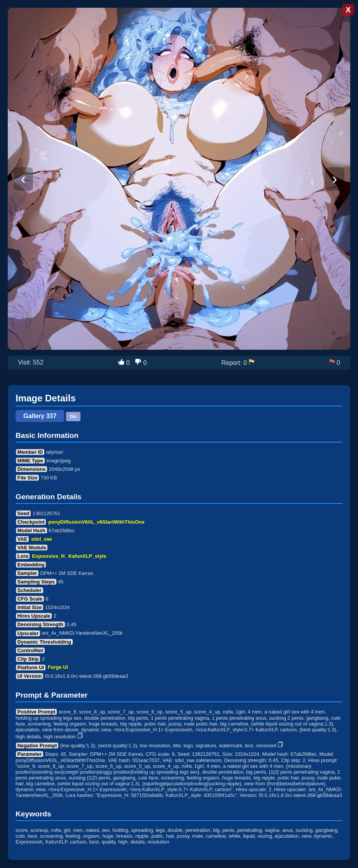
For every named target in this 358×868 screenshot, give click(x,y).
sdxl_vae (42, 539)
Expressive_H (48, 556)
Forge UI (58, 667)
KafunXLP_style (87, 556)
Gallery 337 (40, 416)
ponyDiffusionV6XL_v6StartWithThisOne (96, 522)
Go (73, 417)
